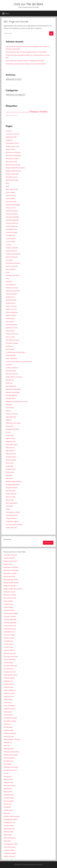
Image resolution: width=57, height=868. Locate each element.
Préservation (10, 472)
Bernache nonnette (12, 180)
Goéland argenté (11, 294)
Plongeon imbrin (11, 457)
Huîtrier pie (9, 346)
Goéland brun (10, 297)
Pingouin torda (11, 442)
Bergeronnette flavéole (13, 171)
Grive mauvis (10, 322)
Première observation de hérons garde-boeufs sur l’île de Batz (26, 52)
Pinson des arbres (12, 445)
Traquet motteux (11, 518)
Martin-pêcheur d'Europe (12, 739)
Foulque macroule (12, 288)
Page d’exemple (11, 417)
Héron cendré (10, 337)
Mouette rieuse (11, 398)
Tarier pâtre (9, 506)
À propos (9, 131)
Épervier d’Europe (12, 257)
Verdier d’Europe (11, 528)
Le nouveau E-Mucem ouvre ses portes (19, 362)
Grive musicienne (11, 325)
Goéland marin (11, 303)
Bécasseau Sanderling (13, 156)
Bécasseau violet (11, 162)
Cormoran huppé (11, 232)
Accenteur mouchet (12, 134)
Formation (9, 282)
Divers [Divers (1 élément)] (16, 112)
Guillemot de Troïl (12, 328)
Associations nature (12, 143)
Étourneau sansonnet (13, 263)
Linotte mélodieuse (12, 368)
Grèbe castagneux (12, 312)
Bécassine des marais (13, 165)
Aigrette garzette (11, 137)
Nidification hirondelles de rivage (16, 402)
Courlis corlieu (11, 242)
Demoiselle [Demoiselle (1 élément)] (12, 112)
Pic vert (8, 432)
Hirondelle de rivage (12, 340)
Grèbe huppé (10, 319)
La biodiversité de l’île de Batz (15, 352)
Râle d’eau (9, 478)
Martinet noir (10, 380)
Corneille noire (10, 235)
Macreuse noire (11, 371)
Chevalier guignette (12, 220)
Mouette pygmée (11, 395)
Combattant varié (11, 229)
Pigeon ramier (10, 438)
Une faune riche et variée (14, 525)
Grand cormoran (11, 306)
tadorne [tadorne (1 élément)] (12, 115)
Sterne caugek (11, 497)
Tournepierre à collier (13, 512)
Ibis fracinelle (10, 349)
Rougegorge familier (13, 485)
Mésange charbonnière (13, 389)
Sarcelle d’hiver (11, 491)
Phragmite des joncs (12, 429)
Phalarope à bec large (13, 423)
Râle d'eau (7, 813)
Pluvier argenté (11, 460)
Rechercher (7, 539)
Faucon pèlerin (11, 269)
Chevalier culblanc (12, 214)
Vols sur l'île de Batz (29, 4)
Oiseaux (8, 411)
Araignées (9, 140)
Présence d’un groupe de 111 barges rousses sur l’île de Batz (26, 64)
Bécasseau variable (12, 159)
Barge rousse (10, 149)
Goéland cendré (11, 300)
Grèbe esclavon (11, 315)
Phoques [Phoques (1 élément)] (8, 115)
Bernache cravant (12, 177)
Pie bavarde (10, 435)
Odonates (9, 405)
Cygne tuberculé (11, 251)
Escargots (9, 260)
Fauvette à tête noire (12, 275)
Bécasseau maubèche (13, 152)
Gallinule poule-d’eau (13, 291)
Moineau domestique (13, 392)
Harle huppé (10, 331)
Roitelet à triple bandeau (14, 481)
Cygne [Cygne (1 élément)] (7, 112)
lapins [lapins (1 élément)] (23, 112)
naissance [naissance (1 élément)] (27, 112)
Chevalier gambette (12, 217)
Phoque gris (10, 426)
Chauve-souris (11, 208)
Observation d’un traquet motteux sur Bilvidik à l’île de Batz (25, 61)
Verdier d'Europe (9, 856)
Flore (7, 279)
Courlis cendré (11, 239)
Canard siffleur (11, 199)
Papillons (9, 420)
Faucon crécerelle (12, 266)
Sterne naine (10, 500)
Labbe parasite (11, 355)
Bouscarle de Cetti (12, 189)
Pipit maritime (10, 451)
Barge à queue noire (12, 146)
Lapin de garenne (11, 358)
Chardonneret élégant (13, 205)
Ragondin (9, 475)
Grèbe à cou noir (11, 309)
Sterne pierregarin (12, 503)
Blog (7, 183)
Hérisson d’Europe (12, 334)
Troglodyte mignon (12, 521)
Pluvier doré (10, 463)
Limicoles (9, 365)
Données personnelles (13, 254)
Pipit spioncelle (11, 454)
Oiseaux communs (12, 414)
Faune (8, 272)
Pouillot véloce (11, 469)
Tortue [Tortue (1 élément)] (16, 115)
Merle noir (9, 383)
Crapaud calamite (12, 248)
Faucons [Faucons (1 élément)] (19, 112)
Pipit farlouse (10, 448)
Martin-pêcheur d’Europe (14, 377)
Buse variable (10, 192)
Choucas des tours (12, 223)
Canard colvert (11, 196)
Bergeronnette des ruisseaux (15, 168)
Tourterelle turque (12, 515)
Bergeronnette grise (12, 174)
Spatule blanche (11, 494)
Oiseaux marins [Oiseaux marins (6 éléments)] (38, 112)
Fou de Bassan (11, 285)
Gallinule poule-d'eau (11, 675)
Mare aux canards (12, 374)
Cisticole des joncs (12, 226)
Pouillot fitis (9, 466)
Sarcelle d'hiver (9, 826)
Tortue (8, 509)
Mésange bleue (11, 386)
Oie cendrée (10, 408)
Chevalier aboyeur (12, 211)
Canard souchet (11, 202)
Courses (9, 245)
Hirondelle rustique (12, 343)
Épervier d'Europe (10, 653)
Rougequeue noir (11, 488)
